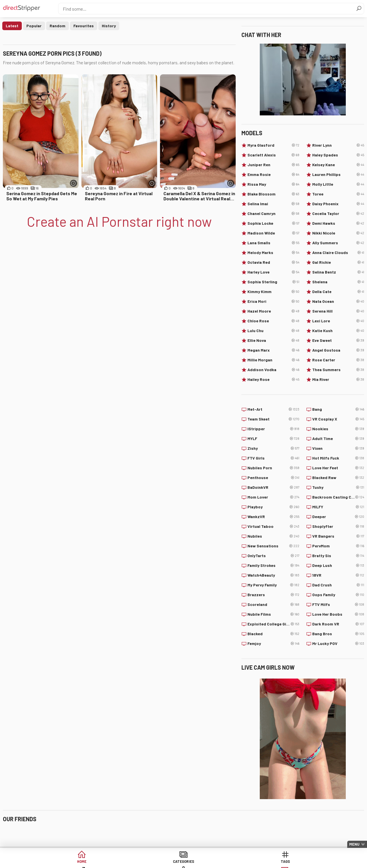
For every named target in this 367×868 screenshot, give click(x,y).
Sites (184, 862)
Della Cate (338, 292)
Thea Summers (338, 370)
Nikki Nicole (338, 233)
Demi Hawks (338, 223)
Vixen (338, 448)
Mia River (338, 379)
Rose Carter (338, 360)
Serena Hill (338, 311)
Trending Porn (23, 841)
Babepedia (19, 831)
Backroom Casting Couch (338, 497)
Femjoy (273, 644)
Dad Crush (338, 585)
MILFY (338, 507)
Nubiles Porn (273, 468)
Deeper (338, 517)
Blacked (273, 634)
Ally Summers (338, 243)
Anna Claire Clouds (338, 253)
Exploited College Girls (273, 624)
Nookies (338, 429)
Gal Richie (338, 262)
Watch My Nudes (147, 841)
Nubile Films (273, 614)
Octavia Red (273, 262)
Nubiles (273, 536)
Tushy (338, 487)
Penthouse (273, 478)
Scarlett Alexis (273, 155)
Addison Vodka (273, 370)
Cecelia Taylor (338, 214)
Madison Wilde (273, 233)
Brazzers (273, 595)
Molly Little (338, 184)
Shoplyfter (338, 526)
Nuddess (324, 831)
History (109, 26)
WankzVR (273, 517)
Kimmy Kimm (273, 292)
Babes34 (263, 841)
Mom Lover (273, 497)
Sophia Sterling (273, 282)
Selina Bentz (338, 272)
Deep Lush (338, 565)
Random (57, 26)
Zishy (273, 448)
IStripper (273, 429)
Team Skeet (273, 419)
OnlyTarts (273, 556)
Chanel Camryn (273, 214)
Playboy (273, 507)
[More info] (74, 183)
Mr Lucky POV (338, 644)
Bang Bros (338, 634)
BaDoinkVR (273, 487)
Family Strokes (273, 565)
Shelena (338, 282)
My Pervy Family (273, 585)
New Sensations (273, 546)
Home (52, 862)
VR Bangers (338, 536)
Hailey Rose (273, 379)
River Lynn (338, 145)
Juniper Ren (273, 165)
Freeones (79, 831)
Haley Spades (338, 155)
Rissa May (273, 184)
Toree (338, 194)
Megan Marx (273, 350)
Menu (354, 844)
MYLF (273, 439)
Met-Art (273, 409)
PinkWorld (80, 841)
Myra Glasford (273, 145)
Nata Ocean (338, 301)
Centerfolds (143, 831)
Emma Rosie (273, 175)
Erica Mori (273, 301)
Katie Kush (338, 331)
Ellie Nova (273, 340)
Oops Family (338, 595)
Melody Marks (273, 253)
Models (228, 862)
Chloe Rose (273, 321)
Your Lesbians (268, 831)
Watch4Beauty (273, 575)
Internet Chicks (208, 831)
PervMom (338, 546)
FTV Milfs (338, 604)
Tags (140, 862)
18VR (338, 575)
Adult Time (338, 439)
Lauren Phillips (338, 175)
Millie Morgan (273, 360)
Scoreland (273, 604)
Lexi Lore (338, 321)
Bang (338, 409)
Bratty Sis (338, 556)
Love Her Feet (338, 468)
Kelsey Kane (338, 165)
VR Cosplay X (338, 419)
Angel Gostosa (338, 350)
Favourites (84, 26)
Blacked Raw (338, 478)
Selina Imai (273, 204)
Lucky (271, 862)
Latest (12, 26)
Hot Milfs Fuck (338, 458)
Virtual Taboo (273, 526)
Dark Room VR (338, 624)
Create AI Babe (315, 862)
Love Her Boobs (338, 614)
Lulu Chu (273, 331)
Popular (34, 26)
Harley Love (273, 272)
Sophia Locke (273, 223)
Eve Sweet (338, 340)
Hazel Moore (273, 311)
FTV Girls (273, 458)
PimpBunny (204, 841)
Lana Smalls (273, 243)
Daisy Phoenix (338, 204)
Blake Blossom (273, 194)
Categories (96, 862)
